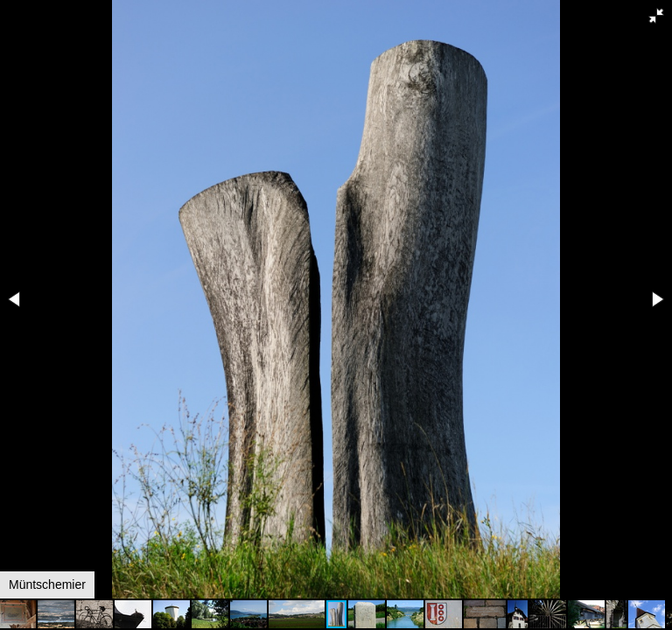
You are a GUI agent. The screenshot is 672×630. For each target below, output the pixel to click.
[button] (656, 16)
